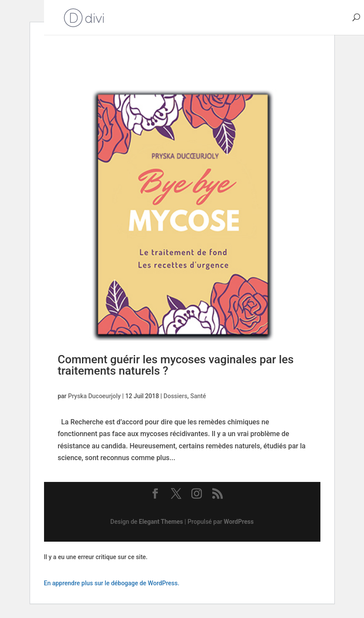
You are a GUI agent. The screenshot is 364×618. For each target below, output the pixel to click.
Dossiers (175, 396)
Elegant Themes (161, 522)
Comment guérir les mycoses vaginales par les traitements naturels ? (175, 365)
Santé (198, 396)
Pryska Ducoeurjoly (94, 396)
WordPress (239, 522)
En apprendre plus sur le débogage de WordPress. (112, 583)
